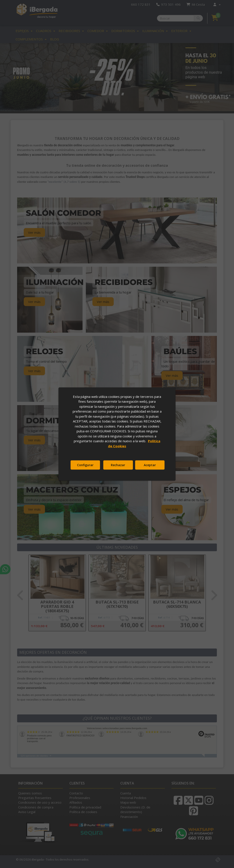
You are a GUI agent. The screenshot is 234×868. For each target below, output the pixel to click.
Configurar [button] (85, 465)
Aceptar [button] (150, 465)
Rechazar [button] (118, 465)
